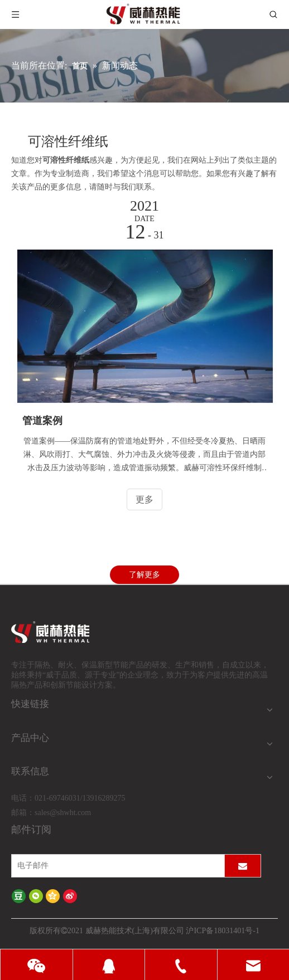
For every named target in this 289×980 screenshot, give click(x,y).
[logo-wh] (63, 633)
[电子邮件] (115, 866)
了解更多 (144, 575)
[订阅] (243, 866)
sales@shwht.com (63, 813)
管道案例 (42, 421)
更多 (144, 499)
